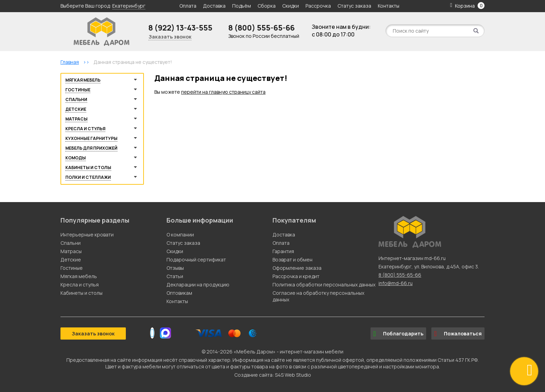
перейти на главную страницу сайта (223, 92)
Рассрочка (318, 6)
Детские (76, 109)
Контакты (389, 6)
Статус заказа (354, 6)
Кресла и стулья (85, 129)
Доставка (214, 6)
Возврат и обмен (292, 260)
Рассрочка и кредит (296, 276)
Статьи (175, 276)
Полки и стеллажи (88, 177)
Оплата (188, 6)
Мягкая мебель (83, 80)
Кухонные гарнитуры (91, 138)
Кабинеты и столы (88, 168)
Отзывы (175, 268)
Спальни (76, 99)
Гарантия (283, 251)
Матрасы (76, 119)
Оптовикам (179, 293)
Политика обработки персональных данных (324, 285)
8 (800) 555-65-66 (262, 28)
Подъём (242, 6)
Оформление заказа (297, 268)
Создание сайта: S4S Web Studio (273, 375)
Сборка (267, 6)
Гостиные (78, 90)
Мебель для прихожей (91, 148)
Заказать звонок (170, 37)
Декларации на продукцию (198, 285)
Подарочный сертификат (196, 260)
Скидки (291, 6)
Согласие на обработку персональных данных (318, 296)
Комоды (76, 158)
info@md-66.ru (396, 283)
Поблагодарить (398, 334)
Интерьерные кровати (87, 235)
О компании (180, 235)
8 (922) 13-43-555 (180, 28)
